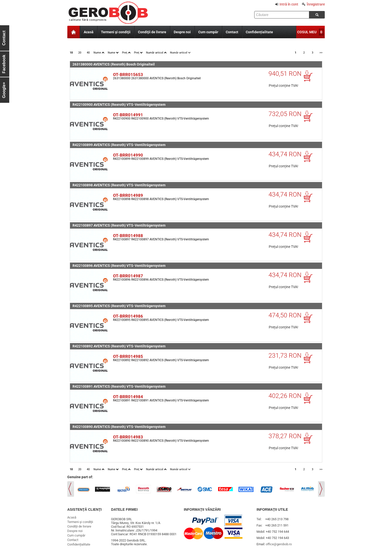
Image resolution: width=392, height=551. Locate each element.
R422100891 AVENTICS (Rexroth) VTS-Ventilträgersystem (119, 386)
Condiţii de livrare (152, 32)
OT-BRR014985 (128, 356)
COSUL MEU (307, 32)
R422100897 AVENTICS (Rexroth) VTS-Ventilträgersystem (119, 225)
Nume (99, 53)
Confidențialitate (259, 32)
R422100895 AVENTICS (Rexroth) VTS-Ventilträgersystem (119, 306)
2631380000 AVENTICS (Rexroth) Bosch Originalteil (114, 64)
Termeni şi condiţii (116, 32)
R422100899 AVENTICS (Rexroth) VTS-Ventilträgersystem (119, 145)
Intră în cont (287, 4)
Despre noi (182, 32)
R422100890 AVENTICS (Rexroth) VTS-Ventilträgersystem (119, 427)
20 (80, 53)
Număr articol (156, 53)
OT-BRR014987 (128, 276)
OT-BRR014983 (128, 437)
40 (88, 53)
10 (71, 53)
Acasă (89, 32)
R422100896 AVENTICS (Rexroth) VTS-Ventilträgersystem (119, 266)
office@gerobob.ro (279, 544)
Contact (232, 32)
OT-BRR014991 (128, 115)
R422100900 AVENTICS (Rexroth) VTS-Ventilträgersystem (119, 105)
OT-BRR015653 (128, 75)
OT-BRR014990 (128, 155)
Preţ (126, 53)
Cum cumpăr (208, 32)
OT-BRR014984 (128, 397)
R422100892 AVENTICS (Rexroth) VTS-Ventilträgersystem (119, 346)
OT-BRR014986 (128, 316)
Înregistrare (313, 4)
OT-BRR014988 (128, 236)
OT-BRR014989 (128, 195)
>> (321, 53)
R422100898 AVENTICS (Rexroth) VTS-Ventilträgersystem (119, 185)
